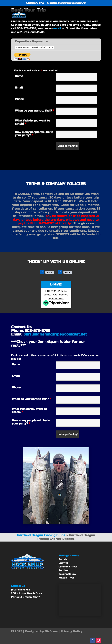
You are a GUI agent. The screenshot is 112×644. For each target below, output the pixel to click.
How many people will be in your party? (34, 134)
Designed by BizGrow (41, 631)
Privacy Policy (71, 631)
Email (19, 88)
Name (19, 76)
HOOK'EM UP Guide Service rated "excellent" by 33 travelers (56, 295)
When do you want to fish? (35, 111)
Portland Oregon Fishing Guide (41, 535)
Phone (19, 99)
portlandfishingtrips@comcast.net (55, 334)
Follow (50, 272)
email (57, 28)
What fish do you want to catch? (32, 122)
